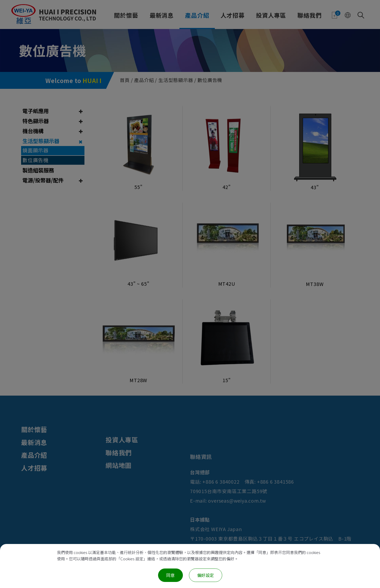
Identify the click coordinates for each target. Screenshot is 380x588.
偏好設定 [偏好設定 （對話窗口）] (206, 575)
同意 (170, 575)
